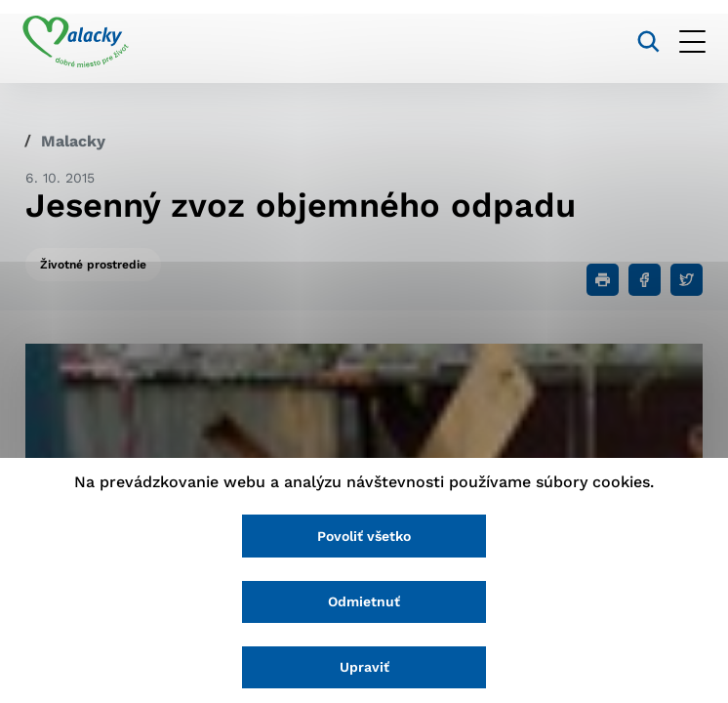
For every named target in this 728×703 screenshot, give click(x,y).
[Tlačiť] (603, 280)
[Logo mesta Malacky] (79, 42)
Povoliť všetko (364, 535)
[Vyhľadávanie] (646, 41)
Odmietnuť (364, 601)
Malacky (73, 141)
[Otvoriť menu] (689, 41)
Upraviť (364, 667)
